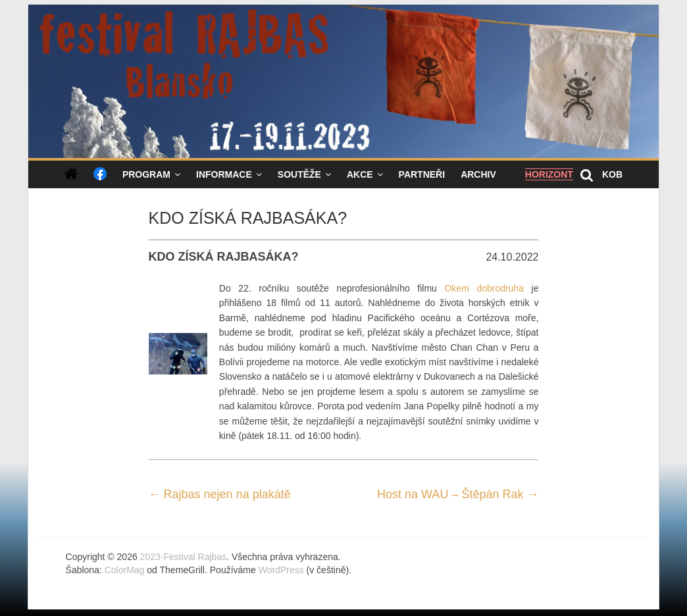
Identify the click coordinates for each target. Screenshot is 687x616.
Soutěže (299, 174)
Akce (360, 174)
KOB (612, 174)
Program (146, 174)
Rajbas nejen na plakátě (220, 494)
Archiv (478, 174)
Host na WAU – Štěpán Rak (458, 494)
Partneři (422, 174)
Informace (224, 174)
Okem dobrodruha (484, 288)
